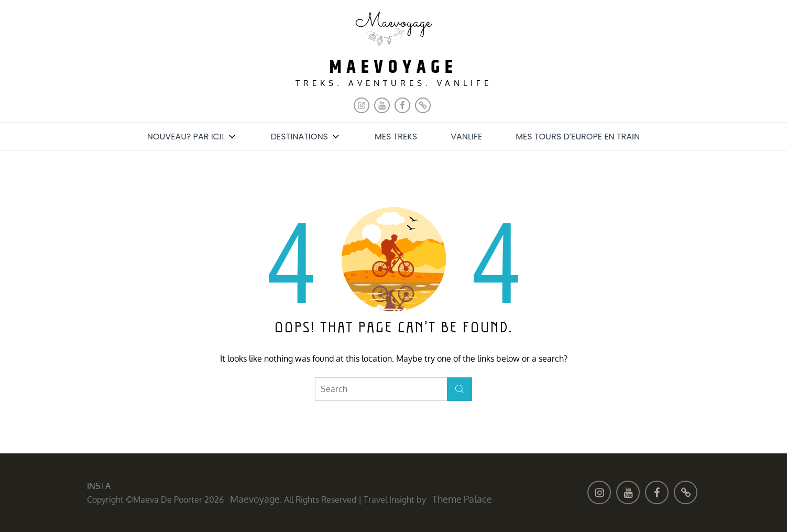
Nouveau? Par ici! (192, 137)
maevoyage (393, 67)
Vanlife (466, 137)
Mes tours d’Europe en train (578, 137)
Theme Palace (462, 499)
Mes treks (396, 137)
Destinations (306, 137)
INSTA (99, 486)
